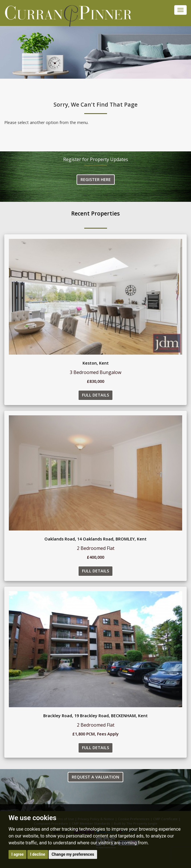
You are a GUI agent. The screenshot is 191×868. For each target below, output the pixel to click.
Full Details (95, 395)
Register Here (96, 179)
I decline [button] (38, 854)
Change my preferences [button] (73, 854)
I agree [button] (18, 854)
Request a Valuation (95, 777)
